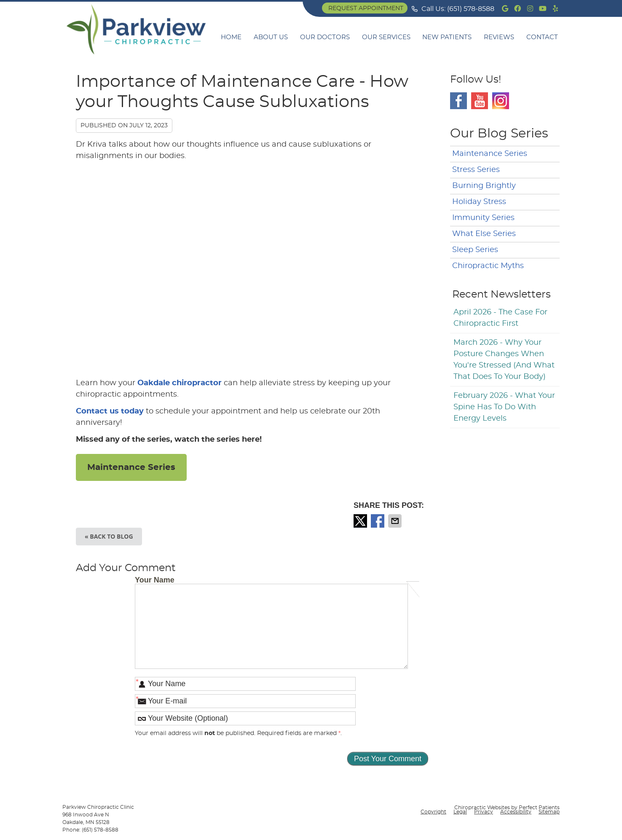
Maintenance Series (131, 467)
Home (231, 37)
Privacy (484, 812)
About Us (271, 37)
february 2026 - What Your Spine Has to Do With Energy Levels (504, 407)
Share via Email (396, 521)
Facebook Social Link (458, 101)
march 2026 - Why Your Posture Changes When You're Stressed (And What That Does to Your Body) (504, 360)
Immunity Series (483, 218)
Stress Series (476, 170)
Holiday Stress (479, 202)
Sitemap (549, 812)
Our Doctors (325, 37)
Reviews (499, 37)
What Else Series (484, 234)
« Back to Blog (109, 536)
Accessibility (516, 812)
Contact (542, 37)
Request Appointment (366, 8)
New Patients (447, 37)
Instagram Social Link (501, 101)
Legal (460, 812)
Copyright (433, 812)
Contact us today (110, 411)
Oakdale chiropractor (180, 383)
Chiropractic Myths (488, 266)
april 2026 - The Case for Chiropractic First (500, 318)
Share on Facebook (378, 521)
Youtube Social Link (480, 101)
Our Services (386, 37)
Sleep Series (475, 250)
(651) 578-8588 (471, 9)
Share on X (361, 521)
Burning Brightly (484, 186)
